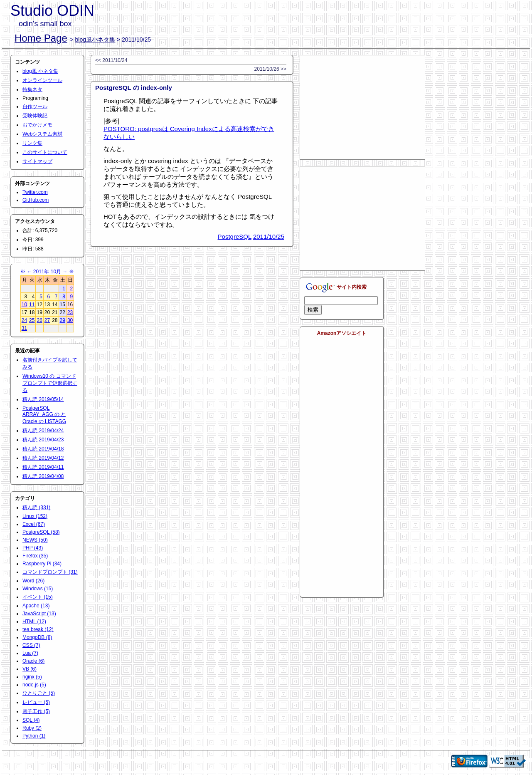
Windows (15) (38, 589)
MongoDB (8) (37, 637)
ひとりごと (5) (39, 693)
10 (24, 305)
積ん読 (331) (36, 508)
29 (63, 320)
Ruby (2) (32, 728)
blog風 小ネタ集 (40, 71)
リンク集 (32, 143)
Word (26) (33, 581)
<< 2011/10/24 (111, 60)
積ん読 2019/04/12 (43, 458)
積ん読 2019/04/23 (43, 440)
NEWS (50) (35, 540)
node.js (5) (34, 685)
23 (70, 312)
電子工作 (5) (36, 711)
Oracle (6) (33, 661)
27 (47, 320)
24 (24, 320)
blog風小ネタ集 (95, 40)
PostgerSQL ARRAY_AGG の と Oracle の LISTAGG (44, 415)
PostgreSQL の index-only (134, 88)
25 (32, 320)
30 (70, 320)
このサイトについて (45, 152)
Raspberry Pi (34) (42, 564)
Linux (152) (35, 516)
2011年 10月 (47, 272)
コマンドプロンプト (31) (50, 572)
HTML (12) (34, 621)
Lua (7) (30, 653)
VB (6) (30, 669)
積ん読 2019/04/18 (43, 449)
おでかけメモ (37, 125)
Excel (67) (34, 524)
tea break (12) (38, 629)
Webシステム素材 (42, 134)
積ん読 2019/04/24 (43, 431)
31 (24, 328)
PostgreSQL (235, 236)
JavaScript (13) (39, 614)
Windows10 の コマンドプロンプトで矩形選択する (50, 383)
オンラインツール (42, 80)
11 (32, 305)
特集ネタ (32, 89)
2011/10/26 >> (270, 69)
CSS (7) (31, 645)
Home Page (41, 38)
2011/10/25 (269, 236)
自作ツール (35, 106)
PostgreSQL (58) (41, 532)
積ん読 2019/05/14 (43, 399)
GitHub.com (36, 200)
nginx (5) (32, 677)
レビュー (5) (36, 702)
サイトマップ (37, 161)
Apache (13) (36, 606)
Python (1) (34, 736)
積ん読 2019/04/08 (43, 476)
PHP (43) (33, 548)
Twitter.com (35, 192)
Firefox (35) (35, 556)
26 (39, 320)
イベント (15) (38, 597)
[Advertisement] (362, 107)
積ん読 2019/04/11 (43, 467)
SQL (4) (31, 720)
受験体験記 (35, 116)
